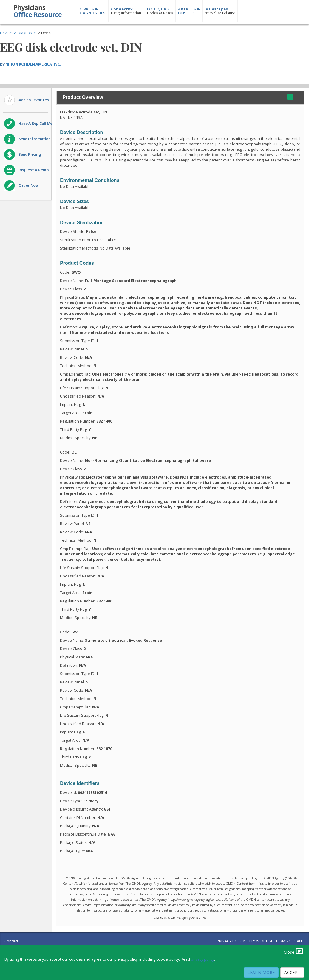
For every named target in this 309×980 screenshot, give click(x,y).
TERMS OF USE (260, 941)
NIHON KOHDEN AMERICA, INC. (33, 64)
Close (293, 951)
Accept (292, 972)
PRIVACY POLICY (231, 941)
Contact (11, 941)
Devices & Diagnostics (19, 33)
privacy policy (203, 959)
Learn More (261, 972)
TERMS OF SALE (289, 941)
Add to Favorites (34, 100)
